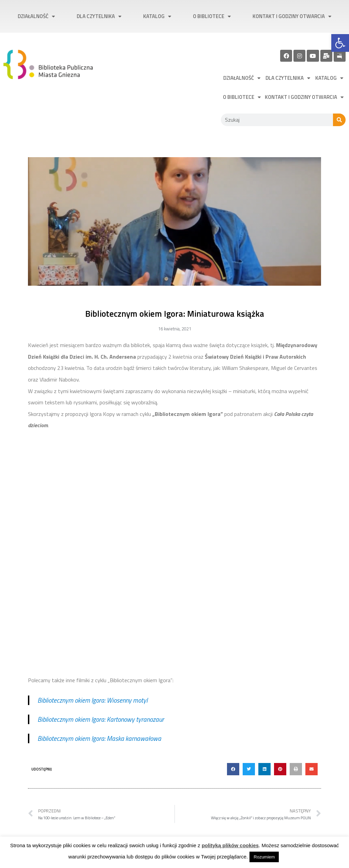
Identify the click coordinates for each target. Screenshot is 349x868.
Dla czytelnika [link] (99, 17)
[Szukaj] (339, 120)
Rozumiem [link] (264, 857)
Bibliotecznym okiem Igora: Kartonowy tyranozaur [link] (101, 719)
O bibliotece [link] (212, 17)
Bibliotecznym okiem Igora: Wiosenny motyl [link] (93, 700)
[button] (233, 769)
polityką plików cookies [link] (230, 845)
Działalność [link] (36, 17)
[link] (340, 43)
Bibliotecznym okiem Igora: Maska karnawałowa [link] (99, 738)
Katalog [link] (157, 17)
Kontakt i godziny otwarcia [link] (292, 17)
